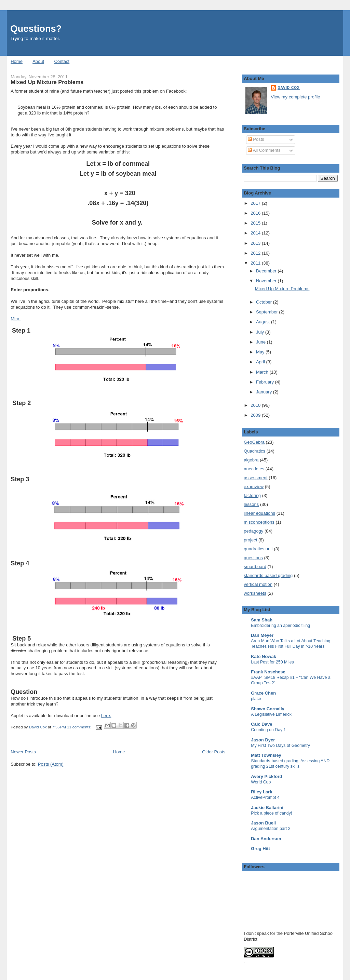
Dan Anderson (266, 839)
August (264, 322)
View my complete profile (295, 97)
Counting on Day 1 (268, 730)
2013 (256, 243)
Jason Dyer (263, 740)
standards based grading (268, 575)
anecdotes (254, 469)
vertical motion (258, 584)
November (267, 281)
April (261, 362)
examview (254, 487)
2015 (256, 223)
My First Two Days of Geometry (280, 746)
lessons (251, 504)
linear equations (259, 513)
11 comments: (80, 727)
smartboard (255, 567)
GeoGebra (254, 442)
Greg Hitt (260, 849)
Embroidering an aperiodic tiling (280, 626)
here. (106, 716)
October (265, 302)
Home (17, 61)
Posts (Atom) (51, 764)
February (266, 382)
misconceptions (259, 522)
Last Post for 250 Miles (272, 662)
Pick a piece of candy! (271, 813)
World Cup (261, 782)
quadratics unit (258, 549)
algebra (251, 460)
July (261, 332)
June (261, 342)
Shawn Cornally (268, 709)
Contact (62, 61)
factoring (252, 495)
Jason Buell (263, 823)
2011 (256, 263)
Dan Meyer (262, 635)
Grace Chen (263, 693)
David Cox (289, 88)
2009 (256, 415)
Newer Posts (23, 752)
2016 (256, 213)
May (261, 352)
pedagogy (253, 531)
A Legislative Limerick (271, 714)
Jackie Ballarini (267, 808)
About (38, 61)
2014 (256, 233)
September (267, 312)
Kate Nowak (264, 656)
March (263, 372)
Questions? (36, 29)
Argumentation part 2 (271, 829)
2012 (256, 253)
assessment (255, 478)
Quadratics (254, 451)
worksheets (255, 593)
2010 (256, 405)
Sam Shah (262, 620)
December (267, 271)
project (250, 540)
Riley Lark (261, 792)
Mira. (16, 319)
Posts (256, 139)
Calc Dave (261, 724)
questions (253, 558)
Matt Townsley (266, 755)
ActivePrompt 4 (265, 797)
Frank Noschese (268, 672)
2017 (256, 203)
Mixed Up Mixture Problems (47, 82)
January (265, 392)
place (256, 699)
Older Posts (214, 752)
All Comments (264, 150)
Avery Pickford (266, 776)
